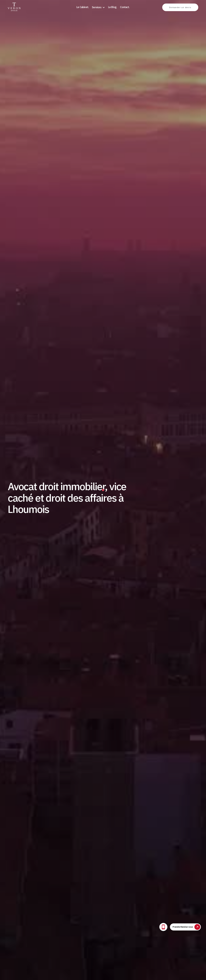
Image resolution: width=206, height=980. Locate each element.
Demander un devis (180, 7)
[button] (98, 7)
